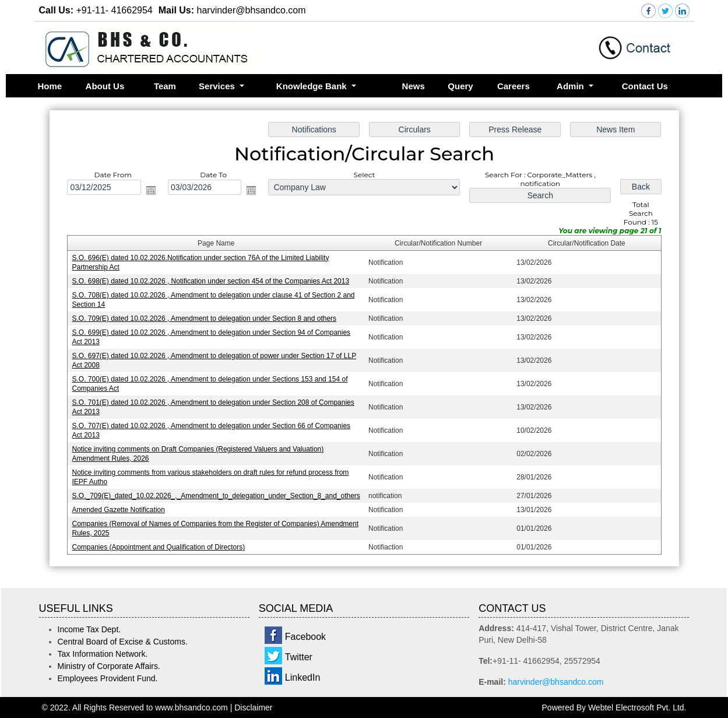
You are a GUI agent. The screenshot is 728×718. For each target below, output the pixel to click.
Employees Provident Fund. (108, 678)
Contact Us (645, 86)
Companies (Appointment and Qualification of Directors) (159, 547)
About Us (105, 86)
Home (50, 86)
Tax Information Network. (103, 654)
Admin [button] (572, 86)
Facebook (305, 637)
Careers (514, 86)
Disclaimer (253, 708)
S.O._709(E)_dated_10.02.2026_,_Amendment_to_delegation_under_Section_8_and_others (216, 495)
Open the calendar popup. (151, 191)
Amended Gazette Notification (119, 509)
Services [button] (218, 86)
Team (165, 86)
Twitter (299, 657)
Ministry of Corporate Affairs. (109, 666)
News (414, 86)
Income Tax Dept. (89, 629)
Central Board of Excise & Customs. (123, 642)
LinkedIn (303, 677)
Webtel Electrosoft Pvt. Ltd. (637, 708)
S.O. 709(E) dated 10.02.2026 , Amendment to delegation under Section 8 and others (204, 318)
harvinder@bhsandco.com (556, 682)
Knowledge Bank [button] (313, 86)
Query (460, 86)
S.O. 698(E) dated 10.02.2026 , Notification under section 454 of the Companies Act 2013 (210, 281)
